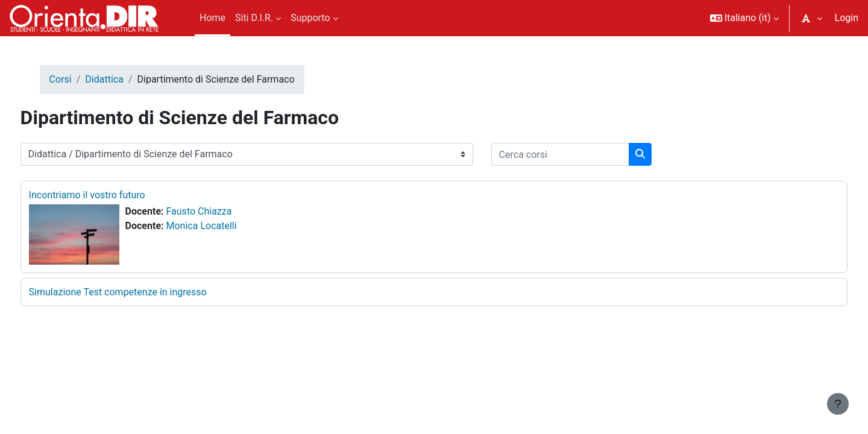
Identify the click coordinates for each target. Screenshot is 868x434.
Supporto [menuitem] (310, 18)
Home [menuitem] (212, 18)
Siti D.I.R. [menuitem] (254, 18)
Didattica (127, 79)
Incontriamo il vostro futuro (109, 195)
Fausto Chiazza (222, 211)
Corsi (83, 79)
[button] (744, 18)
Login (847, 18)
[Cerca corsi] (583, 154)
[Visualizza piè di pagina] (838, 404)
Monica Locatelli (224, 226)
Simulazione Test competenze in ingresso (140, 292)
